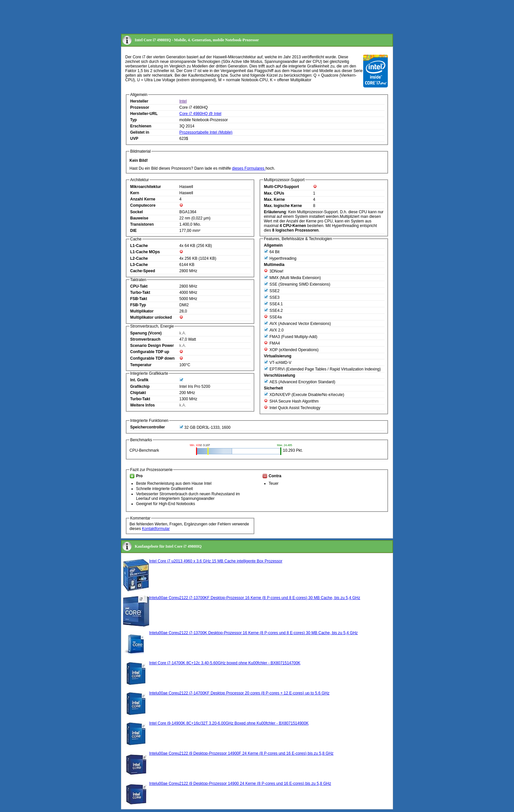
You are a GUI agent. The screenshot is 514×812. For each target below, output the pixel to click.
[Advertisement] (240, 17)
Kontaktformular (156, 529)
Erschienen (141, 126)
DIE (133, 231)
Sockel (137, 212)
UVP (134, 139)
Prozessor (140, 107)
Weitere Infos (142, 405)
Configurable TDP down (152, 358)
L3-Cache (139, 265)
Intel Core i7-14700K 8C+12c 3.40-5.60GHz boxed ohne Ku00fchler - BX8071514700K (225, 663)
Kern (135, 193)
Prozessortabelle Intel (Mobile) (206, 132)
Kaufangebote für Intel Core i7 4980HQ (168, 546)
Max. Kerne (274, 199)
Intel (183, 101)
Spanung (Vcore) (146, 333)
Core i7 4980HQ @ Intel (200, 114)
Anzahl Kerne (143, 199)
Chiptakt (138, 393)
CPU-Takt (139, 286)
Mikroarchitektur (146, 187)
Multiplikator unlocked (151, 317)
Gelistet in (140, 132)
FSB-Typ (138, 305)
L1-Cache (139, 246)
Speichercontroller (148, 427)
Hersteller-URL (144, 114)
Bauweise (139, 218)
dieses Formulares (249, 168)
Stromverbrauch (145, 339)
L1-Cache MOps (145, 252)
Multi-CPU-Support (281, 187)
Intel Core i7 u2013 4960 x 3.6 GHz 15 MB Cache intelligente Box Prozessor (216, 561)
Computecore (143, 205)
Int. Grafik (139, 380)
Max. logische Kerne (283, 206)
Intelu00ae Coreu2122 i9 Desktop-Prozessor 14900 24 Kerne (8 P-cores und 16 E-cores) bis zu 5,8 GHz (240, 784)
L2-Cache (139, 258)
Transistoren (142, 224)
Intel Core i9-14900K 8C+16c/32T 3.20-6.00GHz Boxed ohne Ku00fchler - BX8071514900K (229, 723)
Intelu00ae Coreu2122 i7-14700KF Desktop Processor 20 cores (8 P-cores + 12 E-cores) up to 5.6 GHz (239, 693)
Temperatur (141, 365)
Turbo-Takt (140, 293)
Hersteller (139, 101)
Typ (133, 120)
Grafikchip (140, 387)
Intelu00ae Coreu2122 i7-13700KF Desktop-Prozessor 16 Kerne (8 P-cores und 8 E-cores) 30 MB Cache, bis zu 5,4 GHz (255, 598)
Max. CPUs (274, 193)
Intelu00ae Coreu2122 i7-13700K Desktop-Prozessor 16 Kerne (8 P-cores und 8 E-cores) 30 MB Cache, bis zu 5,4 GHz (253, 633)
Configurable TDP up (150, 352)
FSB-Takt (139, 299)
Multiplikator (142, 311)
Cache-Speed (143, 271)
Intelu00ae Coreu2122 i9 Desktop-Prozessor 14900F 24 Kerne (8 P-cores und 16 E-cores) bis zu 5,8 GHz (241, 753)
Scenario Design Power (152, 346)
